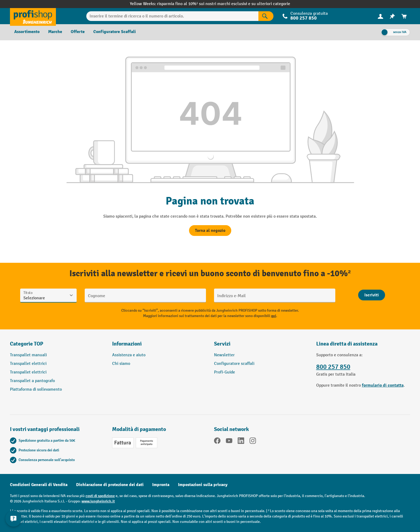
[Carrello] (404, 16)
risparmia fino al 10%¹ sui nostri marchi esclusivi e (204, 4)
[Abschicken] (372, 295)
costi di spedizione (100, 496)
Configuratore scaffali (234, 364)
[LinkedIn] (241, 442)
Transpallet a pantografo (32, 381)
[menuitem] (380, 16)
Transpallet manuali (28, 355)
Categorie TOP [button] (27, 344)
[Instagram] (253, 442)
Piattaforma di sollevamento (36, 389)
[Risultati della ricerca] (266, 16)
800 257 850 (304, 18)
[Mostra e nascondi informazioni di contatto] (13, 519)
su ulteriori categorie (271, 4)
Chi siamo (121, 364)
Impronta (161, 485)
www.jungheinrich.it (98, 501)
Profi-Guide (225, 372)
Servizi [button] (222, 344)
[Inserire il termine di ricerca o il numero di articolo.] (172, 16)
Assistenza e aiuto (129, 355)
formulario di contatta (383, 385)
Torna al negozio (210, 231)
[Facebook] (217, 442)
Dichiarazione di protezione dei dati (110, 485)
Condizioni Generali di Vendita (39, 485)
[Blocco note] (392, 16)
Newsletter (224, 355)
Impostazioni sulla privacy (203, 485)
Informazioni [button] (127, 344)
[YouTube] (229, 442)
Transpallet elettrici (28, 364)
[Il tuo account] (380, 16)
